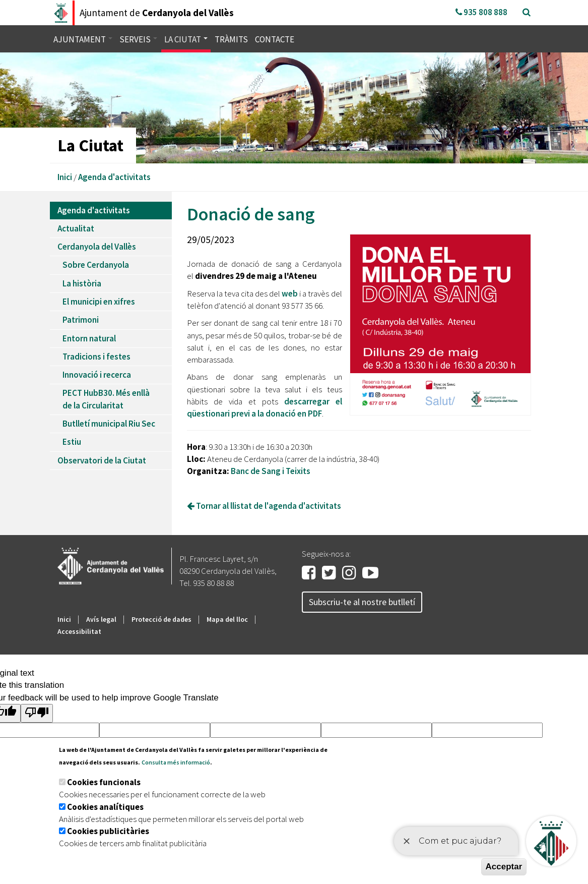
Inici (65, 177)
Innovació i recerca (97, 375)
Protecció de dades (161, 619)
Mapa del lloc (227, 619)
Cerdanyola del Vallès (97, 247)
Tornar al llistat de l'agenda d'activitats (264, 506)
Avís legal (101, 619)
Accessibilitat (79, 631)
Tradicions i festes (96, 357)
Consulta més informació (176, 762)
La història (82, 283)
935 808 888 (481, 12)
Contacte (275, 39)
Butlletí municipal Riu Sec (109, 424)
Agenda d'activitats (114, 177)
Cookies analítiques (105, 807)
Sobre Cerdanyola (96, 265)
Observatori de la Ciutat (102, 460)
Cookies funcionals (104, 782)
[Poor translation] (37, 713)
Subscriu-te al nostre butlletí (362, 602)
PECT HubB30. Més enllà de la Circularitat (106, 399)
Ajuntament (83, 39)
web (290, 293)
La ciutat (186, 39)
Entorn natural (89, 338)
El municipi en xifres (99, 302)
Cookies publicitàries (108, 831)
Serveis (138, 39)
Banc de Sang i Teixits (271, 471)
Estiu (72, 442)
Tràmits (231, 39)
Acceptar (504, 867)
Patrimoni (81, 320)
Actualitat (76, 228)
